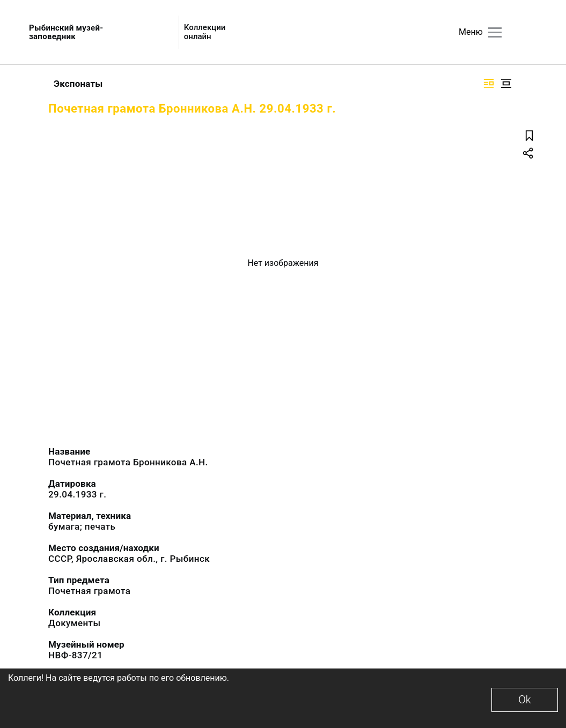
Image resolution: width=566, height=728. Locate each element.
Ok (524, 700)
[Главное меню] (495, 32)
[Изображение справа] (489, 83)
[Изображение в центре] (506, 83)
